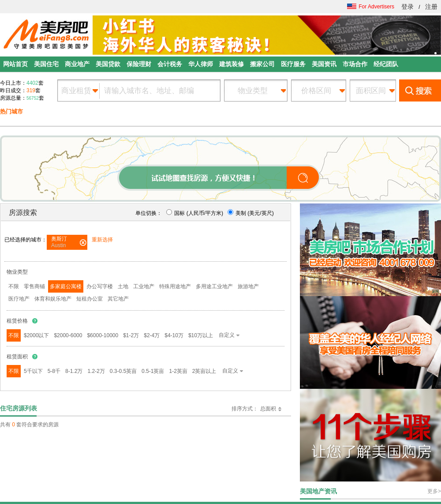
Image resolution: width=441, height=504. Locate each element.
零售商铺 (34, 286)
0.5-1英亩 (153, 371)
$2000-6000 (68, 335)
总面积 (268, 409)
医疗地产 (19, 299)
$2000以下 (36, 335)
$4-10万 (174, 335)
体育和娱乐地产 (53, 299)
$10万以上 (201, 335)
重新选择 (102, 240)
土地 (123, 286)
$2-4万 (152, 335)
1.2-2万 (96, 371)
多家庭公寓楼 (66, 286)
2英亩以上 (204, 371)
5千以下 (33, 371)
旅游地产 (248, 286)
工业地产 (144, 286)
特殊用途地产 (175, 286)
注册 (431, 7)
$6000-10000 (103, 335)
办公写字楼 (100, 286)
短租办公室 (90, 299)
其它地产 (118, 299)
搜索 (420, 90)
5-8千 (54, 371)
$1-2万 (131, 335)
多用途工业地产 (214, 286)
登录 (407, 7)
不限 (14, 286)
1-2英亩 (178, 371)
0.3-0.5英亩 (123, 371)
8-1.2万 (74, 371)
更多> (434, 491)
